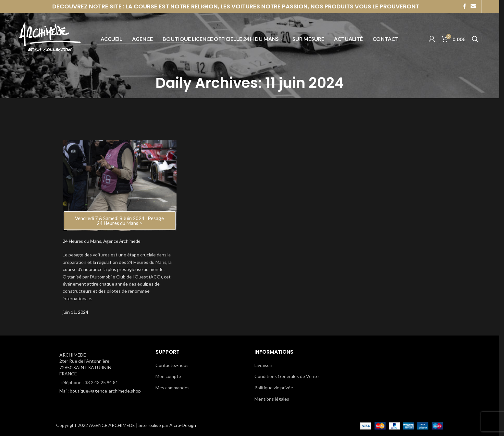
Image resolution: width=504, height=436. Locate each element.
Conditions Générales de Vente (287, 376)
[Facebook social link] (464, 6)
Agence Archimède (123, 241)
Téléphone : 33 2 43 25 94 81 (89, 382)
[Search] (475, 41)
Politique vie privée (274, 388)
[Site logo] (50, 40)
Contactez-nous (172, 365)
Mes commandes (172, 388)
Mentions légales (272, 399)
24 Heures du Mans (82, 241)
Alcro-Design (183, 425)
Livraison (263, 365)
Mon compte (168, 376)
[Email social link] (473, 6)
